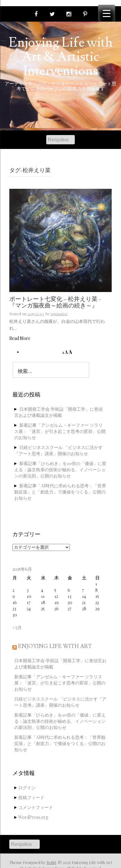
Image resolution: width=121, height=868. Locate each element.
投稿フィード (31, 797)
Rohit (51, 862)
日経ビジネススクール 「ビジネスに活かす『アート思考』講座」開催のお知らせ (58, 450)
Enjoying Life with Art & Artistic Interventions (60, 57)
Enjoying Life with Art (55, 646)
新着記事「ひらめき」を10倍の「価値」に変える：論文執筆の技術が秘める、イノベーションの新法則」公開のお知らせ (60, 470)
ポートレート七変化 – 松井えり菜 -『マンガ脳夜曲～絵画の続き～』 (55, 303)
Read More (20, 338)
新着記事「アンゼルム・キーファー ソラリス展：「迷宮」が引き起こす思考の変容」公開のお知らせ (60, 431)
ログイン (27, 788)
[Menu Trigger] (107, 13)
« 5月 (17, 627)
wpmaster (59, 314)
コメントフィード (36, 807)
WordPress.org (33, 817)
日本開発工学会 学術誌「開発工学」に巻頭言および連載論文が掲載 (58, 412)
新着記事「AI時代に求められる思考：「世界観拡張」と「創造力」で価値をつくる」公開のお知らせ (60, 492)
